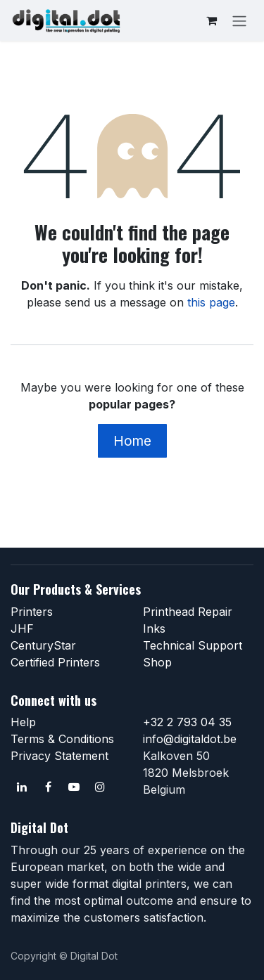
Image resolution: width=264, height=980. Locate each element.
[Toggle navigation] (239, 20)
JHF (22, 628)
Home (132, 441)
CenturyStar (43, 645)
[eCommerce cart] (211, 20)
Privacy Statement (59, 756)
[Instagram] (100, 787)
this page (211, 302)
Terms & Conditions (62, 739)
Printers (32, 612)
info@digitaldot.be (190, 739)
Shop (157, 662)
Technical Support (193, 645)
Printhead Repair (188, 612)
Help (23, 722)
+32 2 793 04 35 (187, 722)
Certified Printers (55, 662)
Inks (154, 628)
